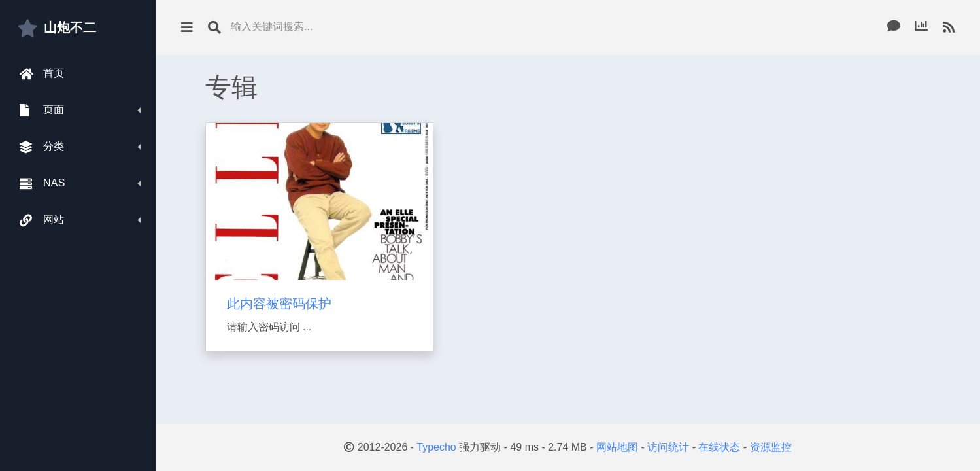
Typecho (436, 447)
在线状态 (719, 447)
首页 (42, 74)
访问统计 (668, 447)
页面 (42, 110)
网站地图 (617, 447)
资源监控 (771, 447)
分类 (42, 147)
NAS (42, 183)
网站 (42, 220)
